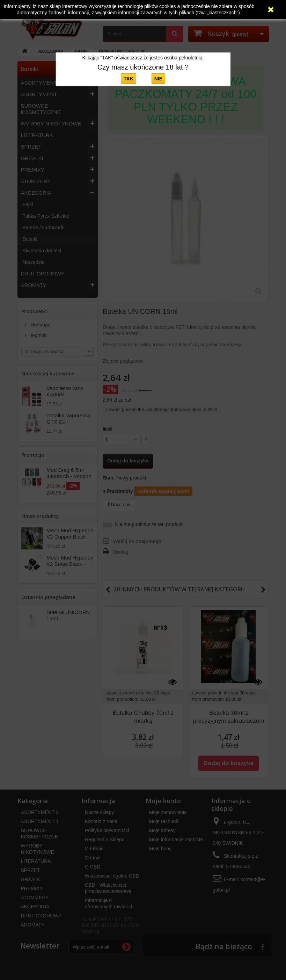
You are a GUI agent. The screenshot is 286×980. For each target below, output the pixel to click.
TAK (129, 79)
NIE (158, 79)
